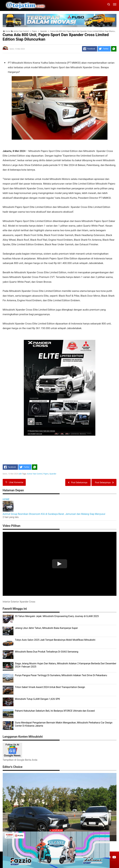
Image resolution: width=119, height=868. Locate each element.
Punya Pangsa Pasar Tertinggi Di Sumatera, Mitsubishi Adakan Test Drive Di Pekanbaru (61, 675)
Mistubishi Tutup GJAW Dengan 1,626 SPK (37, 699)
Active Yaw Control (35, 474)
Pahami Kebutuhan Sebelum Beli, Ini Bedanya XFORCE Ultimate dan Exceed (55, 711)
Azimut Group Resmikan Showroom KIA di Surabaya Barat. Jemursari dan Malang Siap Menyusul (54, 514)
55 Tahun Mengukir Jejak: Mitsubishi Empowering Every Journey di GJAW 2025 (57, 616)
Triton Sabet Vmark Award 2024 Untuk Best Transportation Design (50, 687)
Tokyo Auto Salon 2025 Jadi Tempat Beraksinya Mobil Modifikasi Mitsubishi (55, 640)
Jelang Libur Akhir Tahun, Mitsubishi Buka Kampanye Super (46, 628)
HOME (6, 499)
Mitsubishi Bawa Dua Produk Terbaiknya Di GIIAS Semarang (47, 652)
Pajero (46, 474)
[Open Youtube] (114, 857)
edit (20, 474)
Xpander (53, 474)
